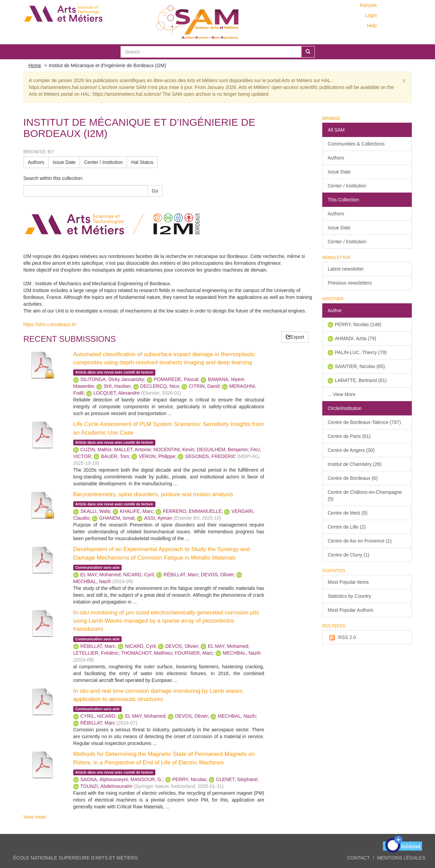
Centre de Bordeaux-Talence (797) (364, 422)
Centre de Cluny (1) (348, 555)
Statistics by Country (349, 596)
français (368, 5)
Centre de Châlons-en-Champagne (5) (365, 496)
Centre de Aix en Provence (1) (360, 541)
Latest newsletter (346, 269)
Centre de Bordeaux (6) (353, 478)
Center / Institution (104, 162)
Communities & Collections (356, 144)
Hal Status (142, 162)
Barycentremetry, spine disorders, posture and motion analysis (153, 494)
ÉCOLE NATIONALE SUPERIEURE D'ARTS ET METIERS (76, 858)
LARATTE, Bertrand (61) (361, 380)
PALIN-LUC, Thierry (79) (361, 352)
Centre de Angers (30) (351, 450)
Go (155, 191)
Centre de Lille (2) (347, 527)
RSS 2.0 (342, 638)
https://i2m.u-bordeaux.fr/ (50, 324)
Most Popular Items (348, 582)
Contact (359, 858)
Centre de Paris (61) (349, 436)
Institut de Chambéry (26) (355, 464)
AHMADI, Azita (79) (355, 338)
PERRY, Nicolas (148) (358, 324)
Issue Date (64, 162)
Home (35, 65)
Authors (36, 162)
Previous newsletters (350, 283)
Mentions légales (401, 858)
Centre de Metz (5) (348, 513)
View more (35, 817)
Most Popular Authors (351, 610)
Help (372, 26)
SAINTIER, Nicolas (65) (360, 366)
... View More (341, 394)
